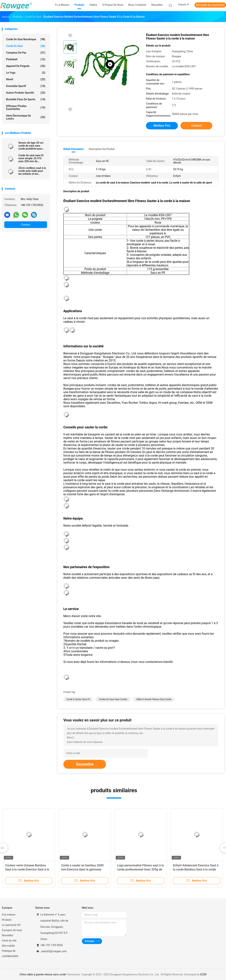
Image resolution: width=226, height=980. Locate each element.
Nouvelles (8, 935)
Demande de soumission (210, 5)
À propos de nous (12, 930)
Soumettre (85, 764)
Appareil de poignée (26, 66)
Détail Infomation (73, 149)
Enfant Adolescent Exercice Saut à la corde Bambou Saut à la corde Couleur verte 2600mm (196, 869)
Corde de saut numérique (26, 39)
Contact (26, 225)
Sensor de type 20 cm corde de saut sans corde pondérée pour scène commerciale (31, 146)
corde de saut (26, 46)
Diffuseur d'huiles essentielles (26, 108)
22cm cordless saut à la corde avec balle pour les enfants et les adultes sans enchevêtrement (32, 171)
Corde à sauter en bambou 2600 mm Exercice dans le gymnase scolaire (82, 869)
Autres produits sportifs (26, 93)
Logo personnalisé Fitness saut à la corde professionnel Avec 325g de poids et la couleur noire (140, 869)
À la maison (9, 915)
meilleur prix (162, 126)
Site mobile (8, 946)
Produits (7, 920)
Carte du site (9, 941)
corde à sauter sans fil (78, 699)
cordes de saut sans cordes (113, 699)
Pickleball (26, 59)
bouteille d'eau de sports (26, 99)
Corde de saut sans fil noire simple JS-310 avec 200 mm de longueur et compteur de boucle (33, 158)
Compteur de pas (26, 53)
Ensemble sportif (26, 86)
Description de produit (102, 149)
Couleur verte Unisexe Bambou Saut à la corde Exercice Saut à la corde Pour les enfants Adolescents (29, 869)
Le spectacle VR (11, 925)
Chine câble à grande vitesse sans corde (43, 974)
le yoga (26, 73)
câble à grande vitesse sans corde (154, 699)
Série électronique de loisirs (26, 117)
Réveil (26, 79)
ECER (203, 974)
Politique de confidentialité (10, 953)
